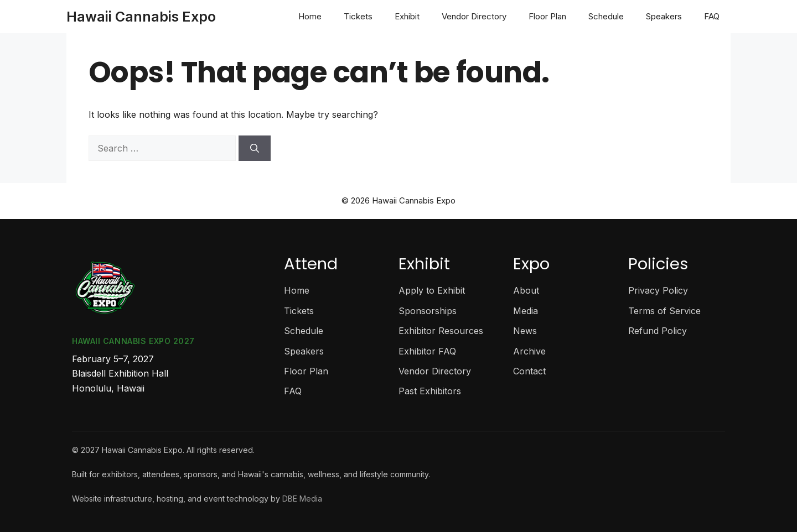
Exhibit (407, 16)
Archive (529, 351)
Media (526, 311)
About (526, 290)
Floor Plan (547, 16)
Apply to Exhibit (432, 290)
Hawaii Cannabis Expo (141, 17)
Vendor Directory (474, 16)
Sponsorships (428, 311)
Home (310, 16)
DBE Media (302, 499)
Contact (529, 371)
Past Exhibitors (430, 391)
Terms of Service (664, 311)
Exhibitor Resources (441, 331)
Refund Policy (658, 331)
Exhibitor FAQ (427, 351)
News (525, 331)
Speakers (664, 16)
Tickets (358, 16)
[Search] (255, 148)
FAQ (712, 16)
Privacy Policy (658, 290)
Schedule (606, 16)
